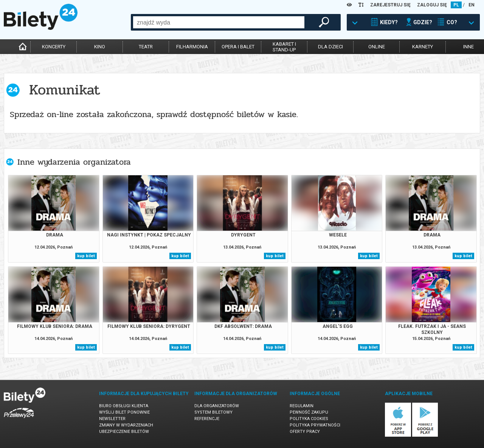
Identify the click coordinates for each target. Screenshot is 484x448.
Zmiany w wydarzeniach (126, 425)
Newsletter (112, 419)
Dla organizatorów (217, 406)
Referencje (207, 419)
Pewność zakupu (309, 412)
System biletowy (213, 412)
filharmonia (192, 47)
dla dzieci (330, 47)
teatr (146, 47)
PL (456, 5)
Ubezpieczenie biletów (124, 432)
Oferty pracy (305, 432)
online (377, 47)
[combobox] (219, 22)
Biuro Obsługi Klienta (124, 406)
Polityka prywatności (315, 425)
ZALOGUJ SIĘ (432, 5)
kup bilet (86, 256)
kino (100, 47)
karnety (423, 47)
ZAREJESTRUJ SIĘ (390, 5)
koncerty (54, 47)
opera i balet (238, 47)
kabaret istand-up (284, 47)
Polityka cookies (309, 419)
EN (472, 5)
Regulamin (302, 406)
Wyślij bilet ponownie (124, 412)
